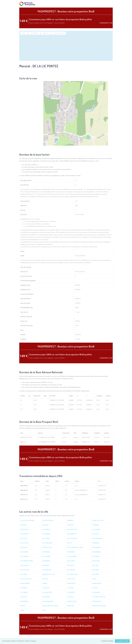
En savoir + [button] (33, 641)
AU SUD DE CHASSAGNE (27, 520)
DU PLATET (45, 579)
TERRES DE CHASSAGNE (99, 606)
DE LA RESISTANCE (97, 538)
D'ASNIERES (95, 525)
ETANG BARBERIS (25, 583)
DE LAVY (69, 543)
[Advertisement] (66, 47)
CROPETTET (70, 525)
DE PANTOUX (24, 547)
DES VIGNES (24, 574)
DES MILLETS (46, 565)
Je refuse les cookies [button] (107, 641)
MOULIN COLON (72, 601)
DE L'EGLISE (24, 538)
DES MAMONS (24, 565)
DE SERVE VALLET (47, 547)
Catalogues (34, 33)
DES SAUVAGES (25, 570)
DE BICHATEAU (24, 529)
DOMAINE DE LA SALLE (49, 574)
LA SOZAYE (70, 588)
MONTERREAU (24, 601)
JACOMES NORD (97, 583)
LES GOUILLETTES (47, 592)
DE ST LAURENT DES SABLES (75, 547)
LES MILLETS (24, 597)
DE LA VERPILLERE (47, 543)
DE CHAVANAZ (96, 529)
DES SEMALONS (47, 570)
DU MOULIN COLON (26, 579)
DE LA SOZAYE (24, 543)
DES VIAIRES (96, 570)
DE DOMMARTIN (72, 534)
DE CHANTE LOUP (72, 529)
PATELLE (23, 606)
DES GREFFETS (46, 561)
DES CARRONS (24, 556)
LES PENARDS (46, 597)
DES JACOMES (71, 561)
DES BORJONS (46, 552)
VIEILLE (22, 610)
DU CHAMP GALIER (72, 574)
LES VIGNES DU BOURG (99, 597)
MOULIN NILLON (97, 601)
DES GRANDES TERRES (27, 561)
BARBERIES (70, 520)
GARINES (45, 583)
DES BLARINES (24, 552)
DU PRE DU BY (71, 579)
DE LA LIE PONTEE (58, 33)
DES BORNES (71, 552)
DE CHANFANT (46, 529)
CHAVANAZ (45, 525)
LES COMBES (24, 592)
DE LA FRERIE (46, 538)
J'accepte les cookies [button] (122, 641)
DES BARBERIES (96, 547)
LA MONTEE (24, 588)
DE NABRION (96, 543)
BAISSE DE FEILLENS (48, 520)
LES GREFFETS (71, 592)
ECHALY (94, 579)
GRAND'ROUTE (71, 583)
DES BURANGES (97, 552)
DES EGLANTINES (72, 556)
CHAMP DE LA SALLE (98, 520)
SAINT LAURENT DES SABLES (50, 606)
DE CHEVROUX (24, 534)
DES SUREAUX (71, 570)
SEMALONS (70, 606)
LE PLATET (95, 588)
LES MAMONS (96, 592)
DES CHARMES (46, 556)
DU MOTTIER (96, 574)
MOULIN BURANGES (48, 601)
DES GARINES (96, 556)
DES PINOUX (71, 565)
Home (24, 33)
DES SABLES (96, 565)
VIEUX (44, 610)
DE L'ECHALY (96, 534)
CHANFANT (23, 525)
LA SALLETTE (46, 588)
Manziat (46, 33)
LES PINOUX (71, 597)
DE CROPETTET (46, 534)
